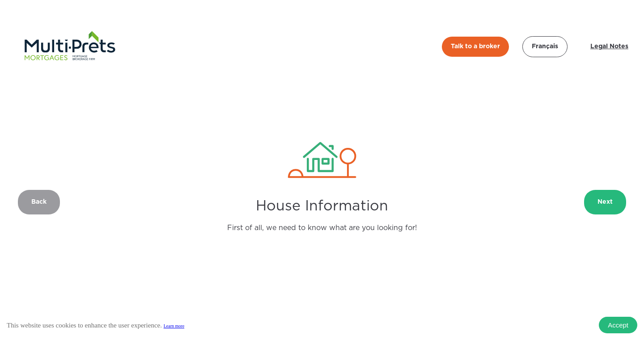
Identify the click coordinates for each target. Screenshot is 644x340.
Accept (618, 325)
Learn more (174, 326)
